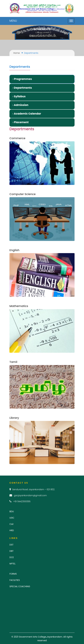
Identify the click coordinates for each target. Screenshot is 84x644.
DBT (11, 551)
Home (17, 53)
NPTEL (12, 564)
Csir (12, 524)
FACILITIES (15, 580)
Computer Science (23, 194)
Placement (21, 122)
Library (14, 418)
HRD (12, 530)
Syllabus (19, 96)
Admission (20, 105)
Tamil (13, 362)
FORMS (13, 574)
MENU (13, 21)
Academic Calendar (27, 114)
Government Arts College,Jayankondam (41, 637)
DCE (12, 557)
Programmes (22, 79)
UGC (12, 518)
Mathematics (19, 306)
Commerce (17, 138)
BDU (12, 511)
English (14, 250)
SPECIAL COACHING (20, 586)
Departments (22, 88)
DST (11, 545)
